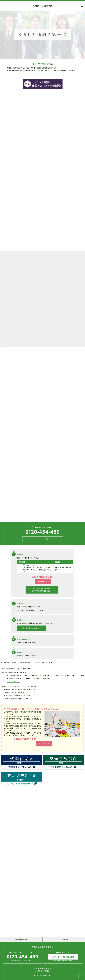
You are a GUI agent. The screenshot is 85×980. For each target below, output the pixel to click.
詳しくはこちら (43, 581)
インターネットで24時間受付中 (63, 957)
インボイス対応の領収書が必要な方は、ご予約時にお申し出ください (42, 590)
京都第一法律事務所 (42, 6)
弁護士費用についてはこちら (31, 628)
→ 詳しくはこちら (13, 682)
